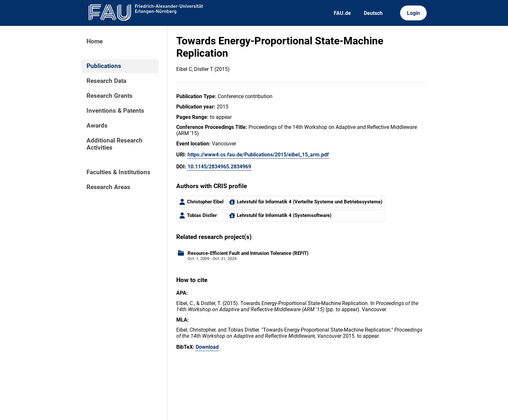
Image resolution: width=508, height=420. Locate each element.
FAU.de (342, 13)
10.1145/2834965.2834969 (219, 167)
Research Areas (108, 187)
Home (95, 41)
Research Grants (110, 96)
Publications (104, 66)
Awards (97, 126)
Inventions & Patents (115, 111)
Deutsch (373, 13)
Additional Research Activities (115, 144)
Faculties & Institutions (118, 172)
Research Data (106, 81)
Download (207, 347)
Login (413, 13)
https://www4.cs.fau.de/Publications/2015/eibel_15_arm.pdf (258, 155)
